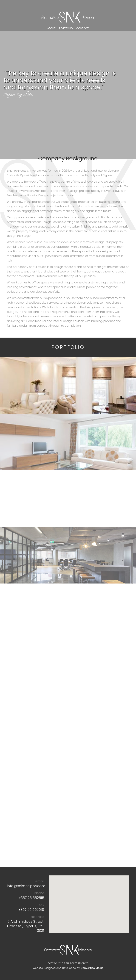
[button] (89, 901)
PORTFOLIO (66, 28)
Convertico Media (92, 968)
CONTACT (83, 28)
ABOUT (51, 28)
